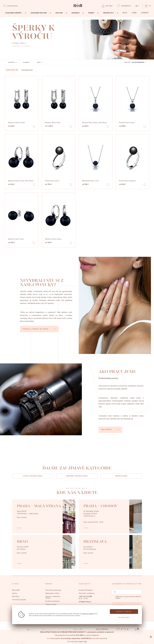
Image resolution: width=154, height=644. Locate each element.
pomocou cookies (88, 614)
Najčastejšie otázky (52, 593)
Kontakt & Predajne (86, 590)
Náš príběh (16, 590)
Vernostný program (19, 600)
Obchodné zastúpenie (87, 593)
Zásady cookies (51, 604)
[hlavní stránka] (78, 8)
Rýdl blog (15, 596)
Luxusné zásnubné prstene (33, 476)
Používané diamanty (52, 601)
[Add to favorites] (34, 127)
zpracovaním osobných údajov (128, 597)
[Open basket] (148, 6)
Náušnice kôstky (121, 476)
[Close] (151, 637)
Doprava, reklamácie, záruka (53, 597)
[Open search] (10, 6)
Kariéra (15, 593)
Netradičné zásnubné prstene (77, 476)
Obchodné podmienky (53, 590)
